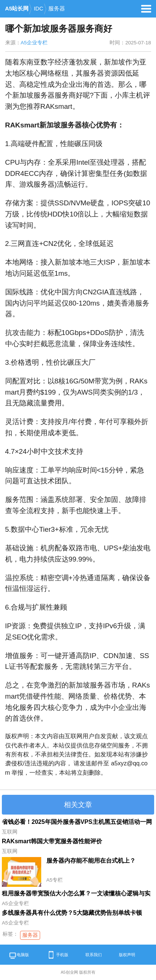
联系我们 (94, 955)
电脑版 (19, 956)
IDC (39, 9)
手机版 (57, 955)
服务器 (57, 9)
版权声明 (127, 955)
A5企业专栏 (34, 43)
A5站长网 (17, 9)
